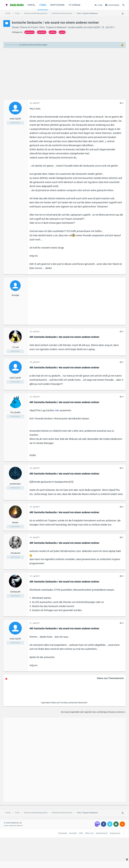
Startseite (63, 833)
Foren (43, 5)
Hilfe (81, 833)
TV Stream (74, 5)
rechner (53, 32)
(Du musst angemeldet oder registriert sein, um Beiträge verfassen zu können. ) (93, 712)
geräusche (30, 32)
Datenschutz (102, 833)
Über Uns (89, 833)
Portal (32, 5)
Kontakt (73, 833)
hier (57, 410)
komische (42, 32)
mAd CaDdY (94, 27)
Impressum (115, 833)
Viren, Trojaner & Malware (53, 27)
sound (62, 32)
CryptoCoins (57, 5)
